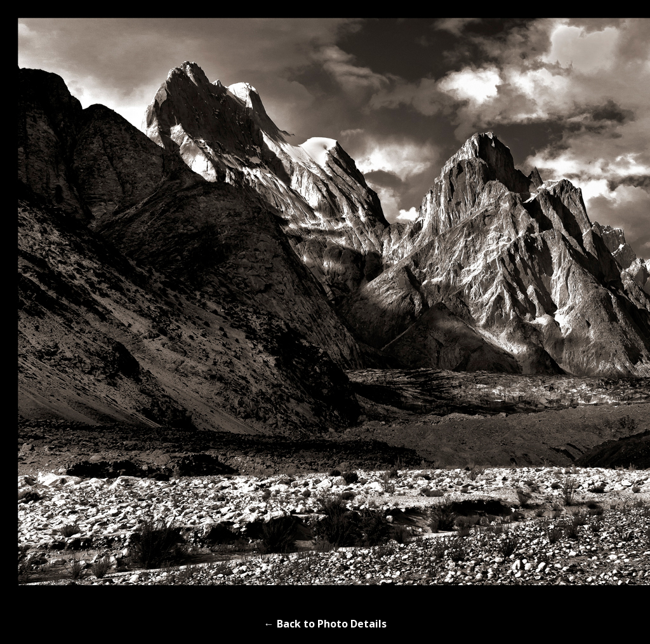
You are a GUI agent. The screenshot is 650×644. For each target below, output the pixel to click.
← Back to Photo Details (325, 624)
